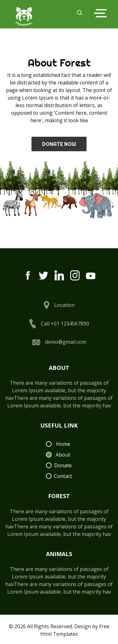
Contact (63, 476)
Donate (63, 465)
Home (63, 444)
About (63, 455)
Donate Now (59, 144)
